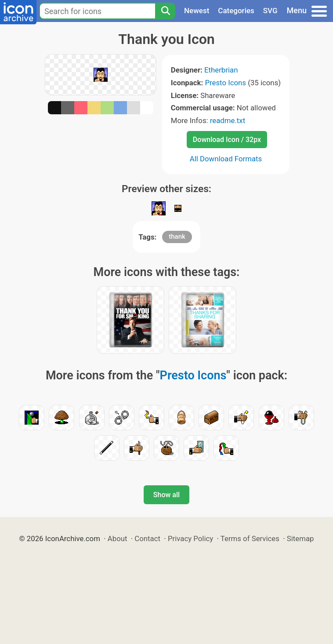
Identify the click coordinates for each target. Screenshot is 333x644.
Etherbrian (221, 70)
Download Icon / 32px (227, 140)
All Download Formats (226, 159)
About (118, 538)
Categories (236, 11)
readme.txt (228, 120)
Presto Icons (225, 83)
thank (177, 236)
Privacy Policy (190, 538)
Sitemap (300, 538)
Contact (147, 538)
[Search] (165, 11)
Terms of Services (250, 538)
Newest (197, 11)
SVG (270, 11)
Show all (166, 495)
